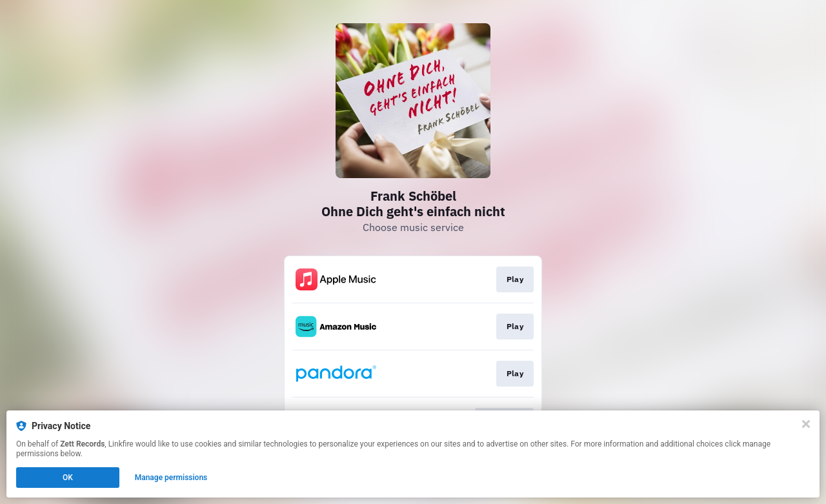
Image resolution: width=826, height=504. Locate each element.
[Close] (806, 424)
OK (68, 478)
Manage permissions (171, 478)
